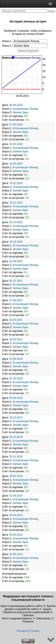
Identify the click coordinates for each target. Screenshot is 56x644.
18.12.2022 (16, 203)
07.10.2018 (16, 378)
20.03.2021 (16, 339)
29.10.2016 (16, 437)
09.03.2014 (16, 535)
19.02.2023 (16, 183)
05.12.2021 (16, 281)
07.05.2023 (16, 125)
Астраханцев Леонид (25, 109)
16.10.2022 (16, 242)
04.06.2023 (16, 105)
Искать (51, 11)
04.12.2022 (16, 222)
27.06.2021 (16, 300)
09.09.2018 (16, 398)
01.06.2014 (16, 496)
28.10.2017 (16, 417)
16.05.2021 (16, 320)
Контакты (22, 631)
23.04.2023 (16, 144)
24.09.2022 (16, 261)
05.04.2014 (16, 515)
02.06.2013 (16, 554)
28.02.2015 (16, 476)
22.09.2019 (16, 359)
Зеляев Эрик (20, 112)
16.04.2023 (16, 164)
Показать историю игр (28, 51)
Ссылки (35, 631)
